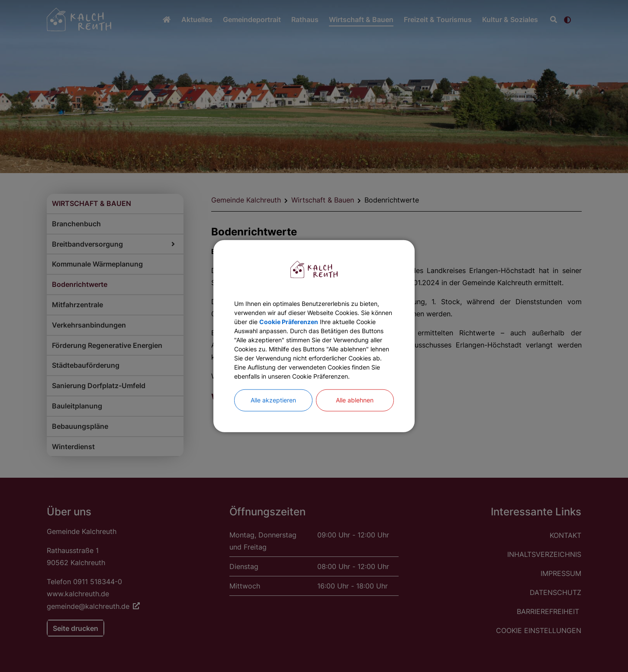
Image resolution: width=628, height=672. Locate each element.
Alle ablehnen (355, 416)
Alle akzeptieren (273, 416)
